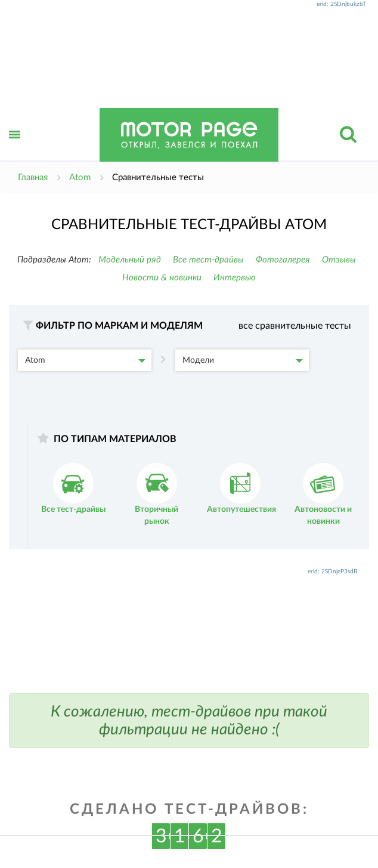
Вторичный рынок (157, 494)
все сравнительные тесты (295, 326)
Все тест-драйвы (208, 260)
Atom (85, 360)
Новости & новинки (162, 278)
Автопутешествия (241, 488)
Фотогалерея (283, 260)
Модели (243, 360)
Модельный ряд (130, 260)
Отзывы (339, 260)
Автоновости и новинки (323, 494)
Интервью (235, 278)
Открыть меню (15, 148)
